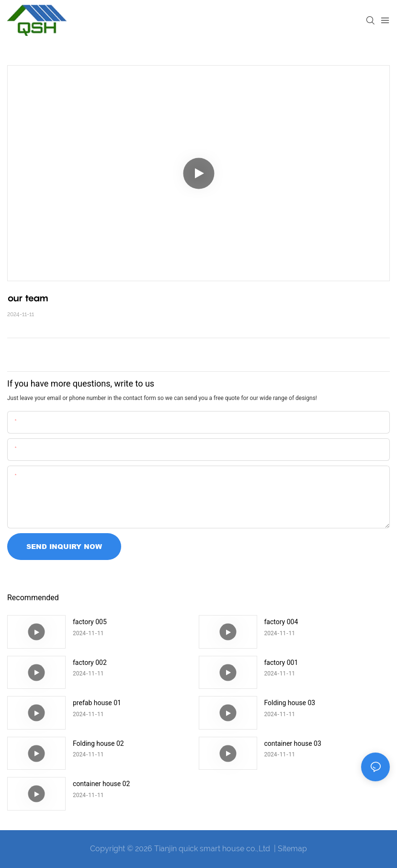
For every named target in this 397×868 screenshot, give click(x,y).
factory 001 (281, 662)
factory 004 (281, 622)
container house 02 (101, 784)
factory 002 (90, 662)
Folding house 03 (290, 703)
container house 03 (293, 743)
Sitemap (292, 849)
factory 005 (90, 622)
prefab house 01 (97, 703)
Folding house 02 (98, 743)
